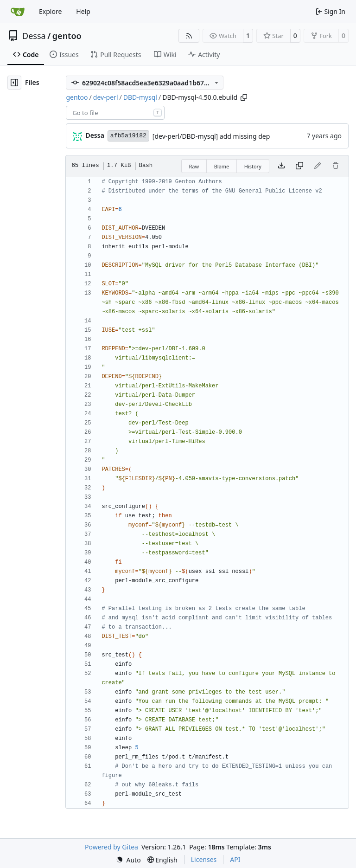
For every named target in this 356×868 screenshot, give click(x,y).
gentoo (67, 36)
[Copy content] (299, 166)
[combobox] (115, 113)
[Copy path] (244, 97)
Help (83, 11)
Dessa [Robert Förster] (95, 135)
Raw (194, 166)
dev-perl (106, 97)
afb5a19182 (128, 136)
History (253, 166)
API (235, 859)
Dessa (34, 36)
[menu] (128, 860)
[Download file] (281, 166)
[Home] (18, 12)
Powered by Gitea (111, 847)
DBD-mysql (140, 97)
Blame (222, 166)
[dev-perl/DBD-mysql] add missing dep (211, 136)
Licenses (204, 859)
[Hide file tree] (14, 83)
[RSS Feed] (189, 36)
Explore (50, 11)
